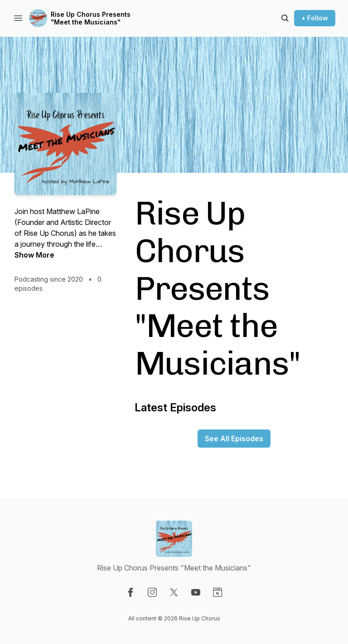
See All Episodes (234, 439)
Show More (34, 255)
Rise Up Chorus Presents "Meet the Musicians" (91, 18)
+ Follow (315, 18)
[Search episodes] (285, 18)
